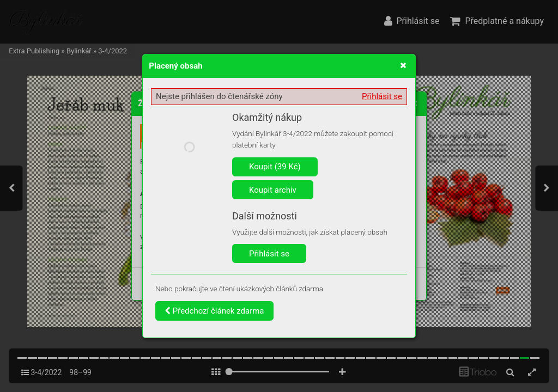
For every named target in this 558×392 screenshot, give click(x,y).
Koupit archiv (273, 190)
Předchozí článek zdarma (214, 311)
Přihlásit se (382, 96)
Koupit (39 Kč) (275, 167)
